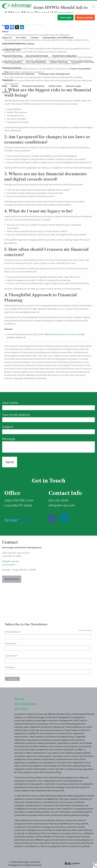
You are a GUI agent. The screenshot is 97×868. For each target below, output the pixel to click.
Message (24, 439)
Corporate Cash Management (54, 74)
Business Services (12, 68)
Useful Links (55, 86)
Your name (25, 403)
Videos (14, 86)
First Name (10, 644)
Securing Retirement (37, 56)
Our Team (21, 38)
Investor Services (11, 50)
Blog (4, 86)
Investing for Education (64, 56)
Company (10, 667)
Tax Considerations (36, 62)
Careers (35, 38)
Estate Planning (59, 62)
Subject (23, 427)
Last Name (11, 656)
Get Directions (12, 579)
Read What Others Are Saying (18, 44)
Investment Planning (82, 62)
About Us (7, 38)
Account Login (73, 86)
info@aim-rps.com (11, 561)
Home (5, 25)
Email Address (13, 632)
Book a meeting (85, 18)
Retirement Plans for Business (18, 74)
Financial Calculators (33, 86)
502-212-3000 (9, 565)
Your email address (31, 415)
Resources (8, 80)
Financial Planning (12, 56)
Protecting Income (12, 62)
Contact (6, 92)
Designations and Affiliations (58, 38)
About (5, 32)
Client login (66, 18)
